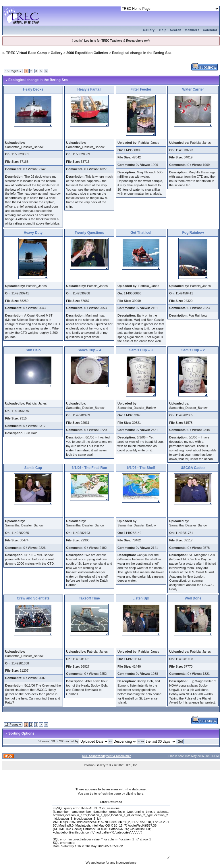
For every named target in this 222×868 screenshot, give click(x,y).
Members (192, 30)
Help (163, 30)
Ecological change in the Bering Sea (142, 53)
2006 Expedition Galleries (87, 53)
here (140, 794)
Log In (78, 41)
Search (176, 30)
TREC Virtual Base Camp (26, 53)
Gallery (149, 30)
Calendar (210, 30)
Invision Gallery (95, 765)
